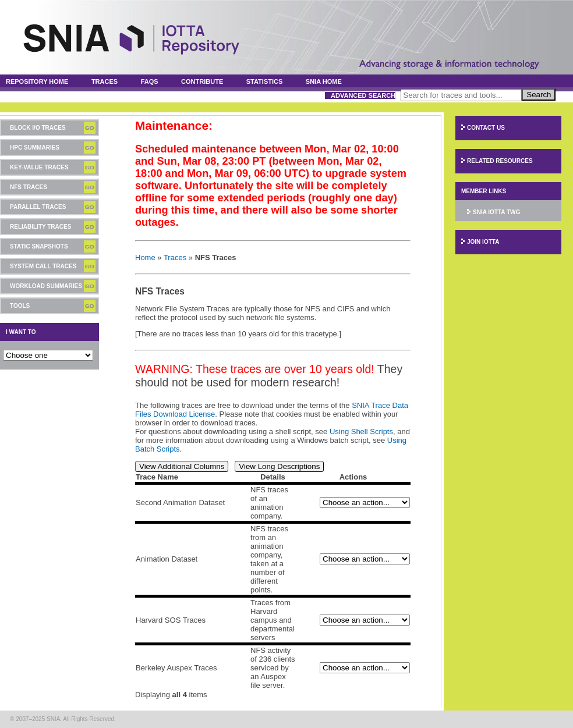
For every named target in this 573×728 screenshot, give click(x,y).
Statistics (265, 81)
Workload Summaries (46, 286)
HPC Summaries (35, 148)
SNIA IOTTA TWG (496, 212)
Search (539, 95)
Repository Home (37, 81)
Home (145, 258)
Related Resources (500, 161)
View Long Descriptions (279, 466)
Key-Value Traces (39, 167)
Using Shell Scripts (361, 432)
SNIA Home (324, 81)
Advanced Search (363, 95)
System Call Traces (43, 266)
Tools (20, 306)
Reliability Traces (40, 227)
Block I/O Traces (38, 128)
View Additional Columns (182, 466)
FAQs (150, 81)
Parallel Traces (38, 207)
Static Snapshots (39, 246)
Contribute (202, 81)
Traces (105, 81)
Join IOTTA (483, 242)
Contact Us (486, 128)
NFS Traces (29, 187)
